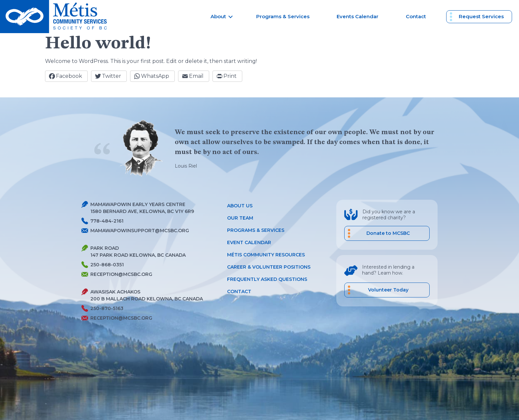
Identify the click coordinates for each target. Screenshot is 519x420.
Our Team (240, 218)
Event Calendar (249, 242)
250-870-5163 (102, 309)
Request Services (481, 16)
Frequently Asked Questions (267, 279)
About (218, 16)
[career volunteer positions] (387, 290)
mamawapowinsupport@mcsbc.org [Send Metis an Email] (135, 231)
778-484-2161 (102, 221)
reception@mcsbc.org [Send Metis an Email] (117, 274)
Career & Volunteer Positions (269, 267)
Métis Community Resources (266, 255)
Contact (416, 16)
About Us (240, 206)
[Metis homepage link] (55, 17)
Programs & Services (283, 16)
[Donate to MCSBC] (387, 233)
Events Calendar (357, 16)
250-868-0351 (103, 265)
